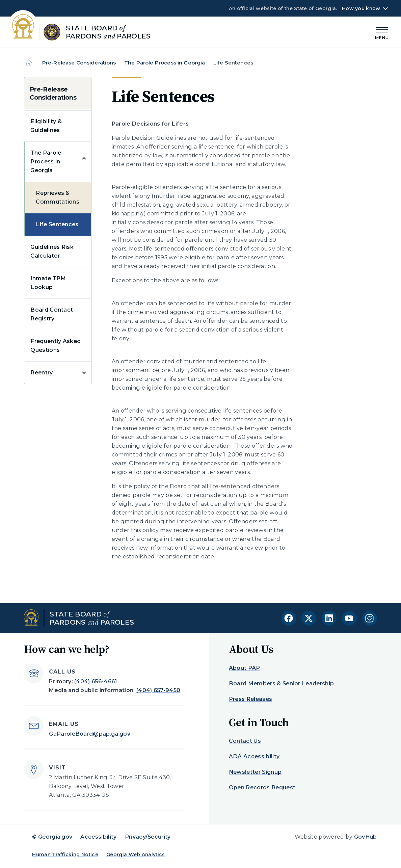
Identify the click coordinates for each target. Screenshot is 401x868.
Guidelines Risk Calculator (52, 251)
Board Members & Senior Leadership (282, 683)
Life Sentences (57, 224)
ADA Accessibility (254, 756)
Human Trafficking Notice (65, 854)
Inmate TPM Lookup (48, 283)
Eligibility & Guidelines (46, 126)
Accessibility (98, 837)
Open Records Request (262, 787)
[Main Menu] (382, 32)
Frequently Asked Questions (56, 346)
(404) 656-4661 (96, 681)
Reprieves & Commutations (58, 197)
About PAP (245, 668)
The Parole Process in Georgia (165, 63)
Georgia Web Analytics (136, 854)
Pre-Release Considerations (79, 63)
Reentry (42, 373)
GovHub (366, 837)
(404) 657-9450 (158, 690)
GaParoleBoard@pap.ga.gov (90, 734)
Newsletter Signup (255, 772)
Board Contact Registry (52, 314)
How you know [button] (361, 8)
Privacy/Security (148, 837)
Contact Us (245, 741)
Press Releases (250, 699)
